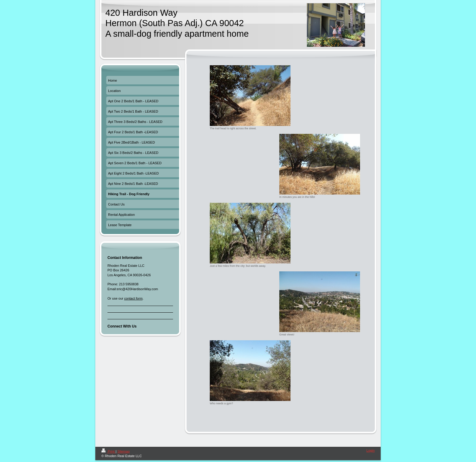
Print (109, 451)
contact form (133, 298)
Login (371, 450)
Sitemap (124, 451)
